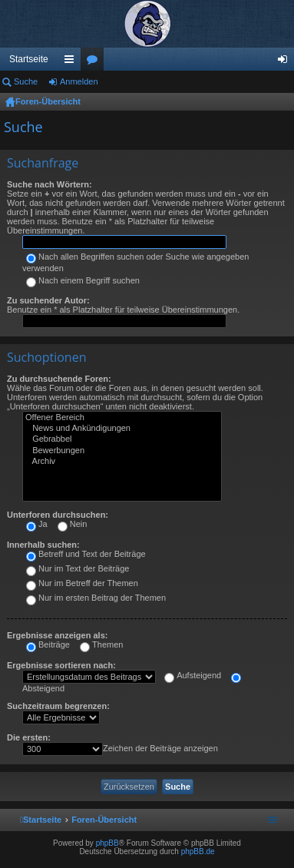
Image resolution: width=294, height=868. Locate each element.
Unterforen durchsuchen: (58, 515)
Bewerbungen (122, 451)
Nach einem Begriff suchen (83, 280)
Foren (95, 62)
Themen (101, 644)
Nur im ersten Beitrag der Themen (96, 598)
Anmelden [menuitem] (286, 62)
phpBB (107, 843)
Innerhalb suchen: (43, 545)
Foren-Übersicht (48, 101)
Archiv (122, 462)
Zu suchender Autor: (48, 300)
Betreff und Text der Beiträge (86, 554)
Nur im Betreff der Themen (82, 583)
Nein (73, 524)
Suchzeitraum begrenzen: (58, 706)
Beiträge (48, 644)
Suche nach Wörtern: (50, 184)
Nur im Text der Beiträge (78, 568)
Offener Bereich (122, 418)
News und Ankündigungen (122, 429)
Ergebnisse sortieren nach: (61, 665)
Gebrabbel (122, 439)
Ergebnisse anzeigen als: (57, 635)
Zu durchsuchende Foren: (59, 379)
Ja (37, 524)
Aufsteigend (193, 675)
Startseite (29, 59)
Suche (26, 81)
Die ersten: (29, 737)
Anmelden (79, 81)
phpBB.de (198, 851)
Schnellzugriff (72, 62)
